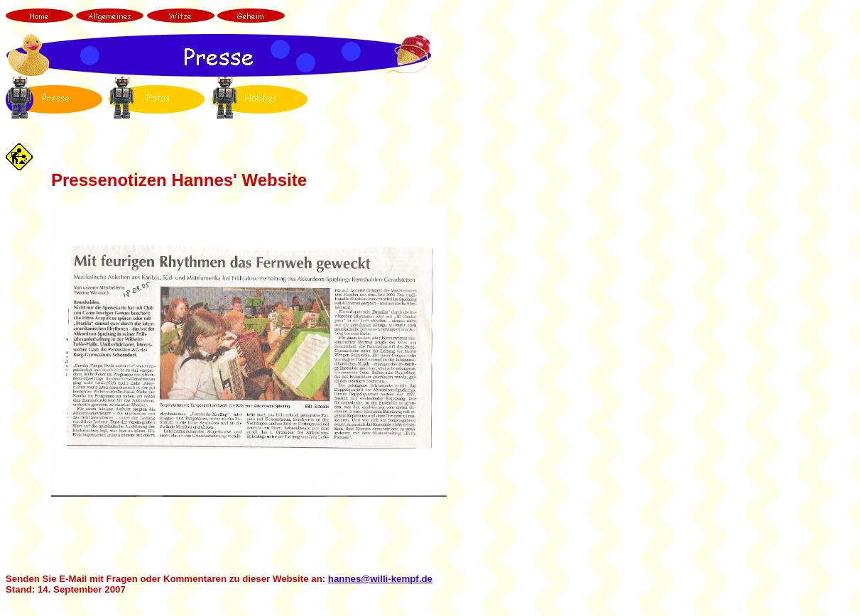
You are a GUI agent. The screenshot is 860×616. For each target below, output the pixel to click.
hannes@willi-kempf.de (380, 579)
